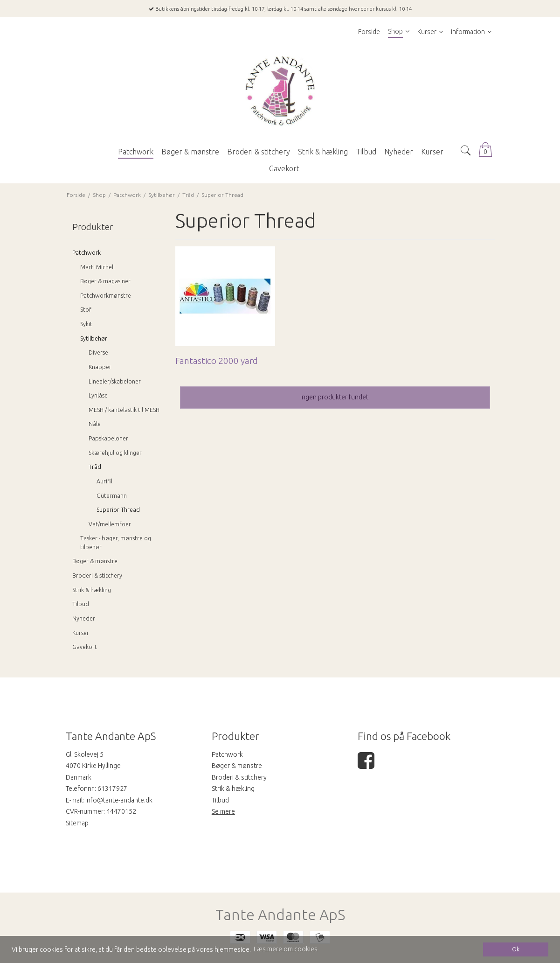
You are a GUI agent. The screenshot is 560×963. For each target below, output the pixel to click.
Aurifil (104, 481)
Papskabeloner (108, 438)
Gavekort (85, 647)
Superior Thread (118, 510)
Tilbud (81, 604)
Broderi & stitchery (97, 576)
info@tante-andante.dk (119, 800)
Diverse (98, 352)
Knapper (100, 367)
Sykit (86, 324)
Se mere (223, 811)
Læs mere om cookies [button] (286, 949)
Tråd (95, 467)
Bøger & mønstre (95, 561)
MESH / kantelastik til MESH (124, 410)
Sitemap (77, 823)
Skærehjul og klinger (115, 453)
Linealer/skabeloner (115, 381)
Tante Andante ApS (280, 915)
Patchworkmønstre (106, 296)
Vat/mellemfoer (110, 524)
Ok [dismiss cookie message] (516, 949)
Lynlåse (98, 395)
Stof (86, 310)
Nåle (95, 424)
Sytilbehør (94, 338)
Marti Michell (97, 267)
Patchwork (86, 253)
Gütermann (112, 496)
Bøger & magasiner (105, 281)
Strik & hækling (92, 590)
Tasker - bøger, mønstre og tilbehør (116, 542)
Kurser (81, 633)
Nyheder (84, 618)
